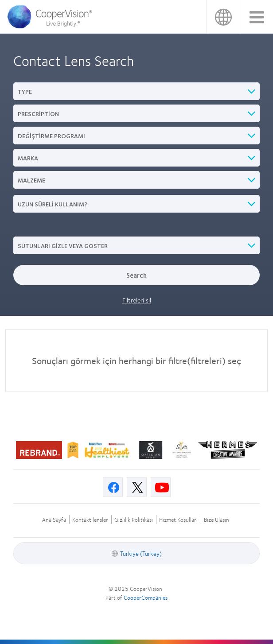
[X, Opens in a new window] (137, 487)
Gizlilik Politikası (134, 520)
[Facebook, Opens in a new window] (113, 487)
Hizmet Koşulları (178, 520)
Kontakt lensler (90, 520)
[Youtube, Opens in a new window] (161, 487)
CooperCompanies (146, 597)
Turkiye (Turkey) (223, 17)
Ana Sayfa (54, 520)
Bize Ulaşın (216, 520)
